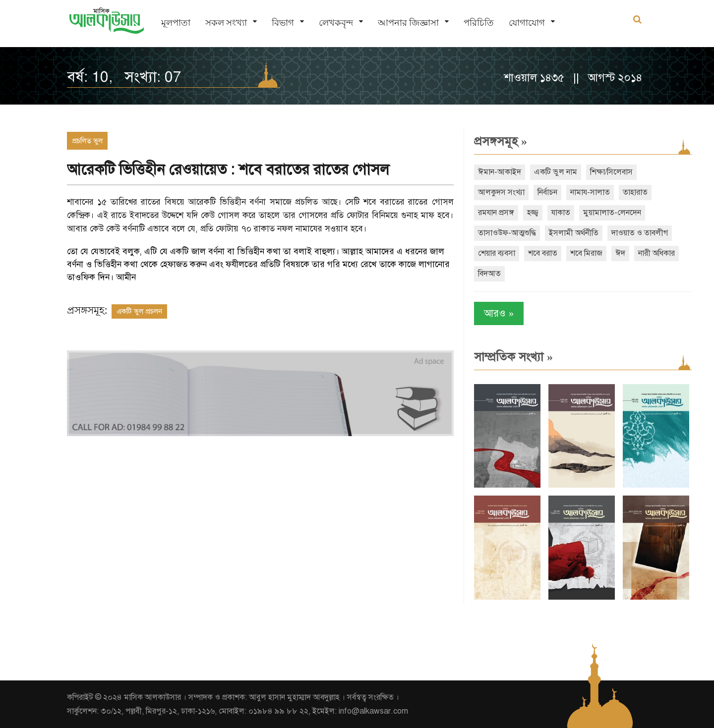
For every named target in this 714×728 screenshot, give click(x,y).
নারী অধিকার (656, 253)
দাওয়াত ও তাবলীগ (640, 233)
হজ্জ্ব (533, 213)
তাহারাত (635, 192)
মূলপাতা (176, 23)
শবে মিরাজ (586, 253)
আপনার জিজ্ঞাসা (408, 23)
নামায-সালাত (590, 192)
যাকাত (561, 213)
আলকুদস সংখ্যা (501, 192)
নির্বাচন (547, 192)
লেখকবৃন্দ (336, 23)
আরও (499, 313)
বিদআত (489, 274)
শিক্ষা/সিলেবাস (611, 172)
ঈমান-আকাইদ (500, 172)
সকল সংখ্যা (226, 23)
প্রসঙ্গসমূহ (501, 141)
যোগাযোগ (527, 23)
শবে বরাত (543, 253)
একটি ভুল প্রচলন (139, 311)
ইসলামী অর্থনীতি (574, 233)
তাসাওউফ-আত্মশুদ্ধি (507, 233)
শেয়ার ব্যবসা (497, 253)
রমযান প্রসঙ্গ (496, 213)
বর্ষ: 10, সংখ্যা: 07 (124, 77)
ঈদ (620, 253)
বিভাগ (283, 23)
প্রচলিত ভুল (87, 141)
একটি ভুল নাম (556, 172)
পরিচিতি (479, 23)
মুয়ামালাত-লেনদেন (612, 213)
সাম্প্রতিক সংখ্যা (513, 357)
